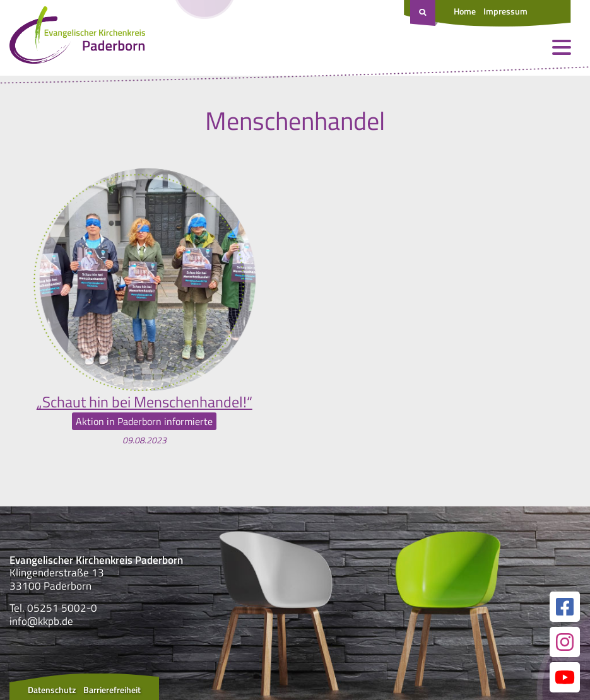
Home (465, 11)
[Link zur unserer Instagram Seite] (565, 642)
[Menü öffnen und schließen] (562, 47)
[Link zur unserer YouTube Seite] (565, 677)
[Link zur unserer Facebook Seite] (565, 607)
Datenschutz (52, 690)
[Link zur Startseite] (77, 38)
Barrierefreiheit (112, 690)
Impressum (505, 11)
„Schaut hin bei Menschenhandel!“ (145, 402)
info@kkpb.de (41, 621)
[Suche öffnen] (424, 13)
